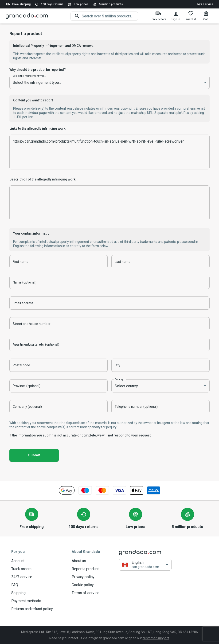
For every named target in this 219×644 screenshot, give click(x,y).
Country (119, 379)
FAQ (32, 585)
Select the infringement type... (29, 76)
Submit (34, 455)
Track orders (32, 569)
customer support (156, 638)
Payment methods (32, 601)
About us (86, 561)
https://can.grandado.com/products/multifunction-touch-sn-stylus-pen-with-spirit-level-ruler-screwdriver (109, 152)
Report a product (86, 569)
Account (32, 561)
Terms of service (86, 593)
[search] (110, 16)
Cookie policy (86, 585)
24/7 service (205, 4)
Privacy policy (86, 577)
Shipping (32, 593)
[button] (145, 565)
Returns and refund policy (32, 609)
